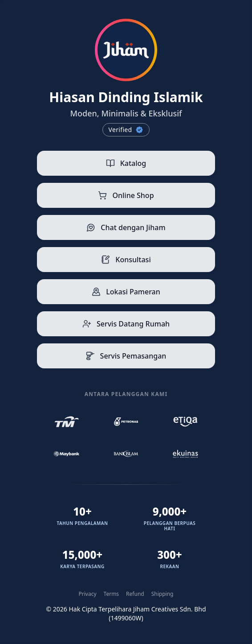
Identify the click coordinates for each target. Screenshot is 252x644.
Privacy (88, 594)
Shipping (163, 594)
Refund (135, 594)
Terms (112, 594)
